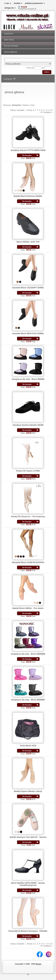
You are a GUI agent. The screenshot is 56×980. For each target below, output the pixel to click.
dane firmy (9, 40)
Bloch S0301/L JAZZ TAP (28, 242)
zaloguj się (9, 8)
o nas (7, 3)
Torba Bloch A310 (28, 746)
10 (51, 110)
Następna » (48, 112)
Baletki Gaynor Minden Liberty (28, 791)
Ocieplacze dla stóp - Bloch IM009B (28, 379)
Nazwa (26, 105)
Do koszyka (27, 155)
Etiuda (38, 964)
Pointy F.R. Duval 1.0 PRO (28, 471)
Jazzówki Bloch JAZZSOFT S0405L (28, 288)
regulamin (9, 34)
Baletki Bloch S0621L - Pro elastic (28, 608)
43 (41, 112)
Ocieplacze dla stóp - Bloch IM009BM (28, 654)
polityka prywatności (34, 3)
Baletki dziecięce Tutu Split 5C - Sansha (28, 837)
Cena (32, 105)
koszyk (24, 7)
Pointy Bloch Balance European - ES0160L (28, 931)
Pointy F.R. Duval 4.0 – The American (28, 516)
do (43, 68)
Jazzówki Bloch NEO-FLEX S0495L (28, 333)
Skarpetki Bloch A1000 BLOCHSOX (28, 562)
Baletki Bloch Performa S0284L (28, 196)
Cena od (30, 68)
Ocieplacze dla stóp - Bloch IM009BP (28, 700)
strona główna (11, 52)
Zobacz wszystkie (17, 110)
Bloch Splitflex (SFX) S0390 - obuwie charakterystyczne (28, 884)
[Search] (29, 60)
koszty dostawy (11, 46)
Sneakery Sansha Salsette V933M (28, 425)
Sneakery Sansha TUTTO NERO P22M (28, 150)
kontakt (17, 3)
